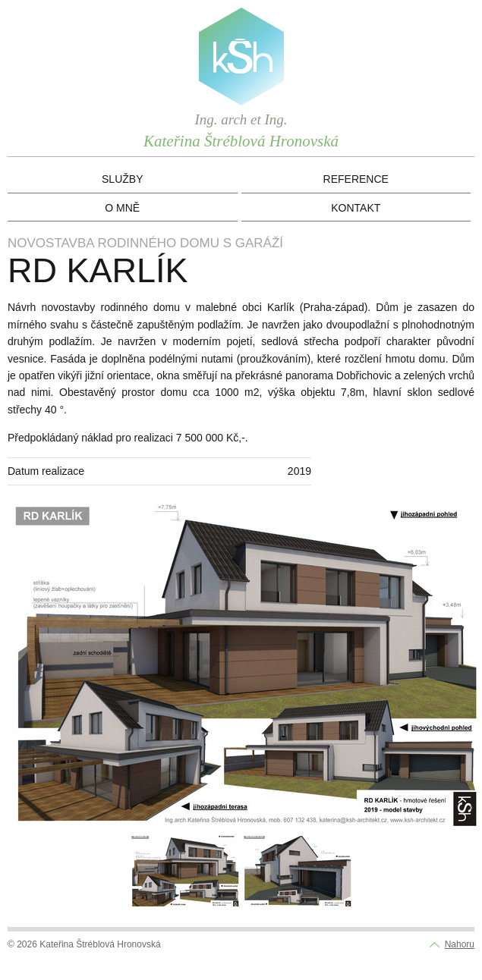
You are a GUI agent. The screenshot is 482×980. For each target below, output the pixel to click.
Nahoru (460, 944)
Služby (122, 179)
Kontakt (356, 208)
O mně (122, 208)
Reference (356, 179)
